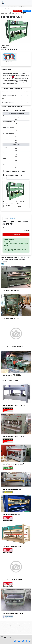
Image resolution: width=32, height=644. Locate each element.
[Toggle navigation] (29, 3)
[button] (30, 20)
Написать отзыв (18, 11)
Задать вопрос (27, 11)
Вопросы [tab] (13, 218)
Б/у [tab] (5, 178)
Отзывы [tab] (6, 218)
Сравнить (4, 47)
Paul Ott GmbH (7, 62)
